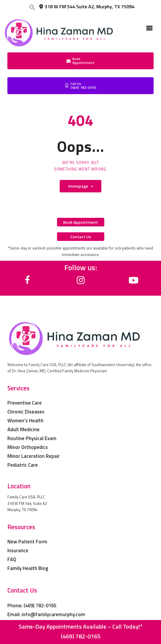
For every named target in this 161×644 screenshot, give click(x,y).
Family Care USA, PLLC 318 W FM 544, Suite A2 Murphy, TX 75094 (27, 503)
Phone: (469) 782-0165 (32, 606)
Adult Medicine (23, 429)
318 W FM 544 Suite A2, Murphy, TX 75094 (87, 7)
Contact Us (22, 590)
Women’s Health (25, 421)
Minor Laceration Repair (34, 456)
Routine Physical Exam (32, 438)
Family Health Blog (28, 568)
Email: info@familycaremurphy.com (46, 614)
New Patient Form (27, 542)
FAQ (12, 559)
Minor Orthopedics (28, 447)
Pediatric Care (23, 465)
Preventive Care (25, 403)
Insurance (18, 550)
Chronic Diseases (26, 412)
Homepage (78, 186)
